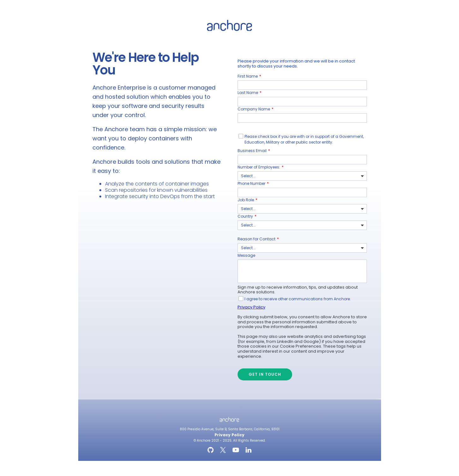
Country (247, 216)
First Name (249, 76)
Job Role (247, 200)
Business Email (254, 151)
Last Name (250, 93)
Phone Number (253, 184)
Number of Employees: (261, 167)
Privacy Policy (251, 307)
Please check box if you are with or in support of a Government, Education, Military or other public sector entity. (304, 139)
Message (246, 255)
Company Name (256, 109)
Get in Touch (265, 374)
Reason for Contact (258, 239)
